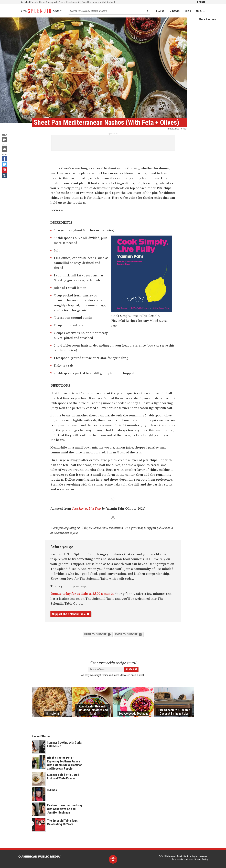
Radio (188, 11)
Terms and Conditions (182, 860)
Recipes (160, 11)
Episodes (175, 11)
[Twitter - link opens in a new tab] (4, 164)
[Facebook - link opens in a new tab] (4, 159)
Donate (201, 2)
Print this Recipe (98, 634)
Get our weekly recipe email (113, 663)
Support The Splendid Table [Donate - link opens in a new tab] (71, 614)
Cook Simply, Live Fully (87, 509)
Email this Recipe (129, 634)
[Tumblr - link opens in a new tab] (4, 175)
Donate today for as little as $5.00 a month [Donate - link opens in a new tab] (82, 594)
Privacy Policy (201, 860)
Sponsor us (113, 134)
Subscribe (131, 669)
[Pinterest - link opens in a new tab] (4, 170)
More (201, 11)
